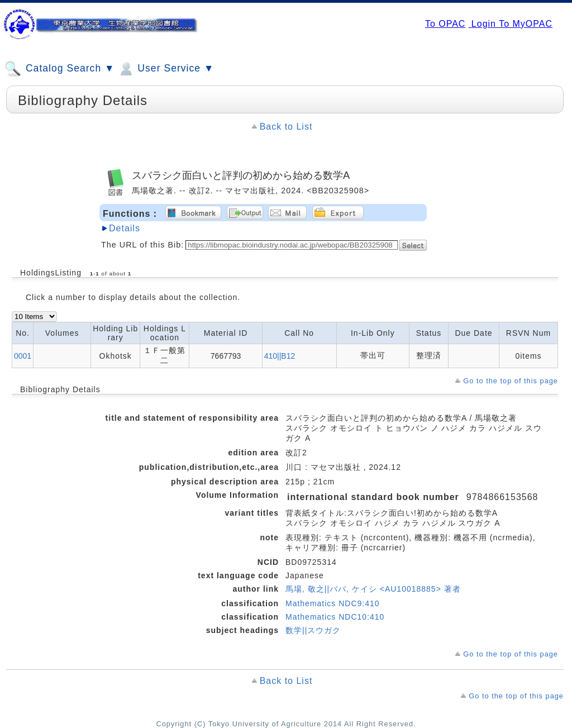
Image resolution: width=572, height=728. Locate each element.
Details (125, 228)
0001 (23, 356)
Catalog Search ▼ (59, 69)
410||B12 (280, 356)
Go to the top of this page (511, 381)
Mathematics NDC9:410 (333, 603)
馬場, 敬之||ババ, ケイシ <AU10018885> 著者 (373, 589)
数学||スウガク (313, 630)
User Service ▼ (166, 69)
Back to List (286, 127)
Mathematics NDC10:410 (335, 617)
